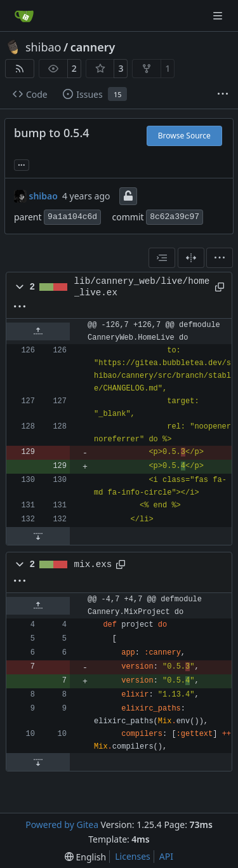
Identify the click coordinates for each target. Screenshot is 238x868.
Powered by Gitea (62, 825)
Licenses (133, 856)
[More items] (223, 95)
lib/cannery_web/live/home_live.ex (142, 287)
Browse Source (184, 136)
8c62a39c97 (175, 217)
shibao (43, 47)
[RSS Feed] (20, 69)
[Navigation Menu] (219, 16)
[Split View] (191, 258)
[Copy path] (219, 287)
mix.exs (93, 564)
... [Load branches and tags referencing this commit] (22, 164)
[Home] (24, 16)
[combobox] (162, 258)
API (166, 856)
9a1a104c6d (72, 217)
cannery (93, 47)
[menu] (220, 258)
